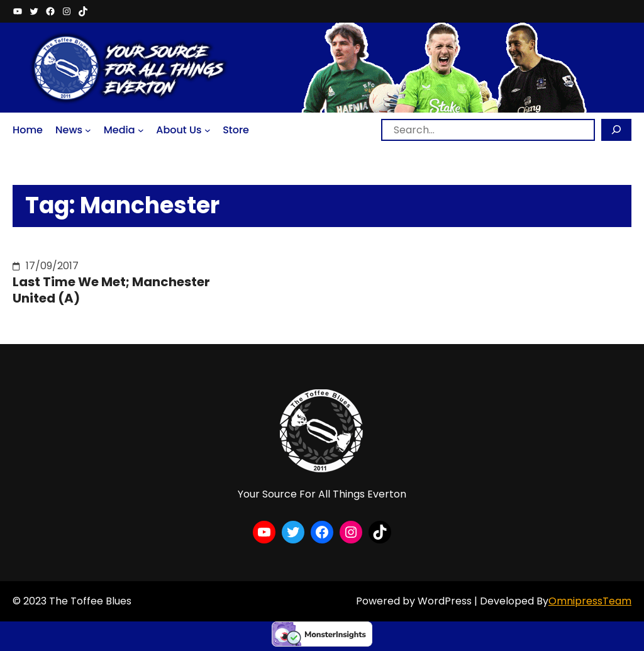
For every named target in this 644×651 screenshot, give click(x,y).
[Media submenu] (141, 130)
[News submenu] (88, 130)
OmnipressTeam (590, 601)
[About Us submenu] (208, 130)
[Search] (616, 130)
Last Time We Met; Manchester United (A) (111, 290)
